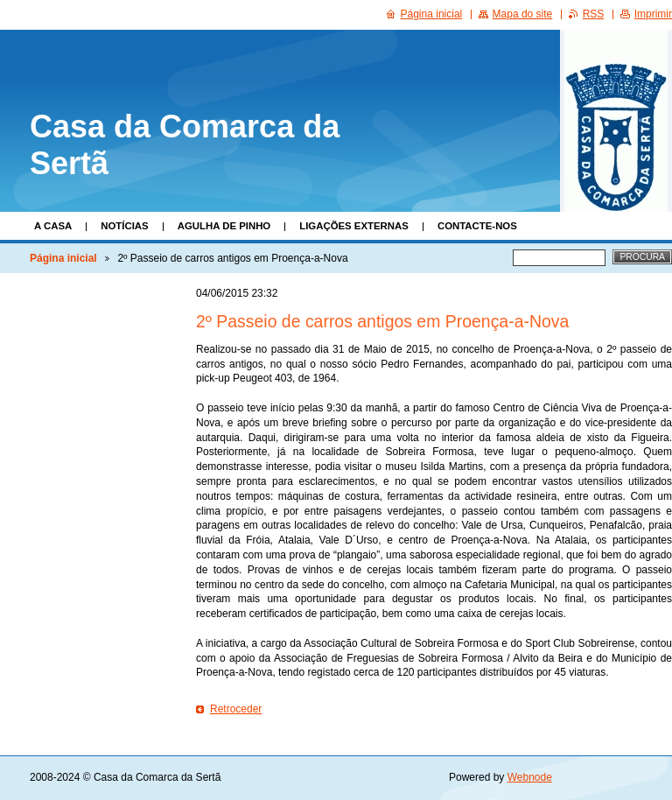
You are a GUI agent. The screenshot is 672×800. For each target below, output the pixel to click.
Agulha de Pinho (224, 226)
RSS (594, 14)
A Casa (53, 226)
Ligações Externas (354, 226)
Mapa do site (523, 14)
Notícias (124, 226)
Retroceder (236, 709)
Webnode (530, 777)
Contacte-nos (477, 226)
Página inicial (63, 258)
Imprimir (653, 14)
